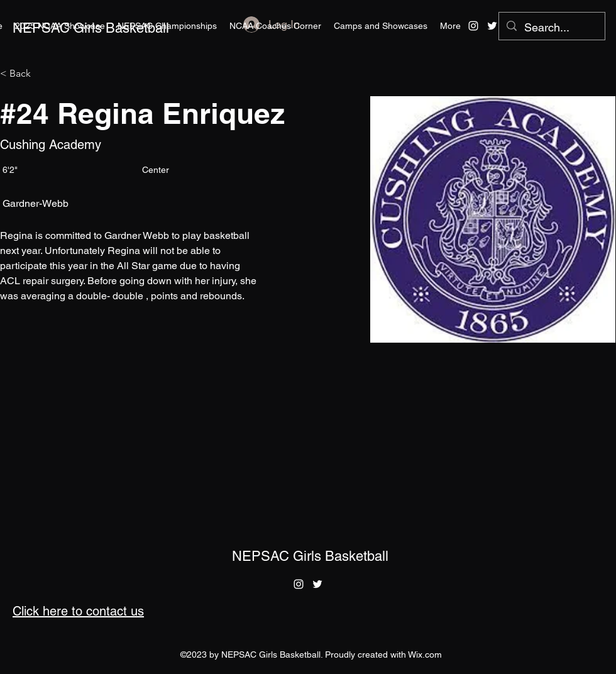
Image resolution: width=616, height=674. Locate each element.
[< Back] (25, 74)
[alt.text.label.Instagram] (473, 26)
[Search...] (551, 28)
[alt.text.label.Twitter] (492, 26)
